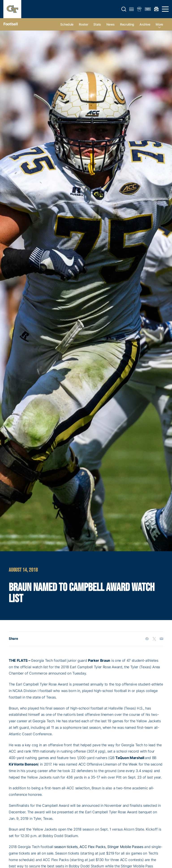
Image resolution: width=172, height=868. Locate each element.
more (159, 24)
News (111, 24)
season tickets (66, 847)
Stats (97, 24)
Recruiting (127, 24)
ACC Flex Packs (92, 847)
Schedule (67, 24)
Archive (145, 24)
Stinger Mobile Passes (125, 847)
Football (11, 24)
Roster (83, 24)
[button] (124, 9)
